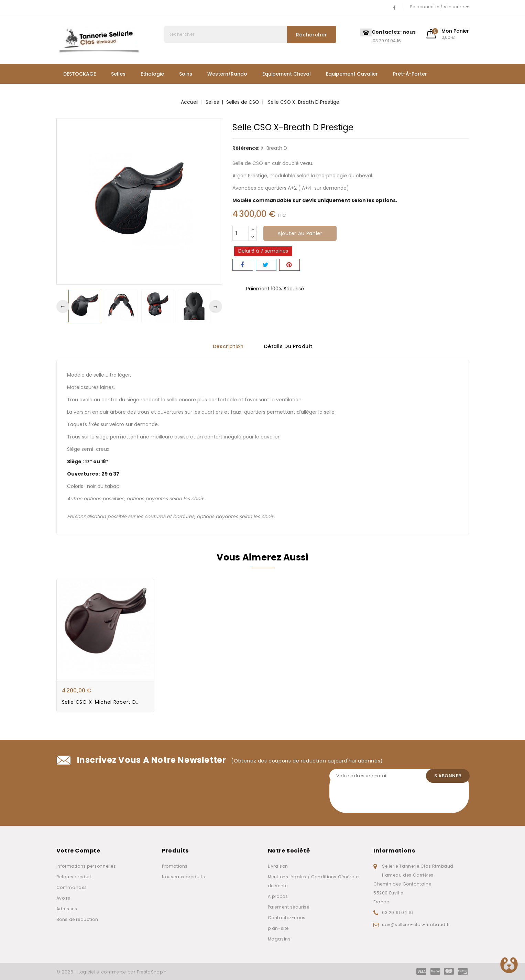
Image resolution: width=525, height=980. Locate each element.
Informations (394, 851)
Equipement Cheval (287, 74)
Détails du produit (288, 346)
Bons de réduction (77, 919)
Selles (118, 74)
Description (228, 346)
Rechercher (312, 35)
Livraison (278, 866)
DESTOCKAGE (80, 74)
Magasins (279, 939)
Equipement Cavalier (352, 74)
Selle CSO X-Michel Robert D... (101, 702)
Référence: (246, 148)
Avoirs (63, 898)
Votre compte (78, 851)
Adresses (67, 909)
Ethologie (152, 74)
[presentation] (382, 800)
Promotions (175, 866)
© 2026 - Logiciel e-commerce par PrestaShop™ (112, 972)
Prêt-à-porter (410, 74)
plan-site (278, 928)
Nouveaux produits (183, 877)
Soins (186, 74)
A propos (278, 896)
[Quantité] (241, 233)
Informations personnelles (86, 866)
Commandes (72, 887)
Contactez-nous (287, 918)
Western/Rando (227, 74)
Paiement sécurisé (289, 907)
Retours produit (74, 877)
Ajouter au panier (300, 233)
